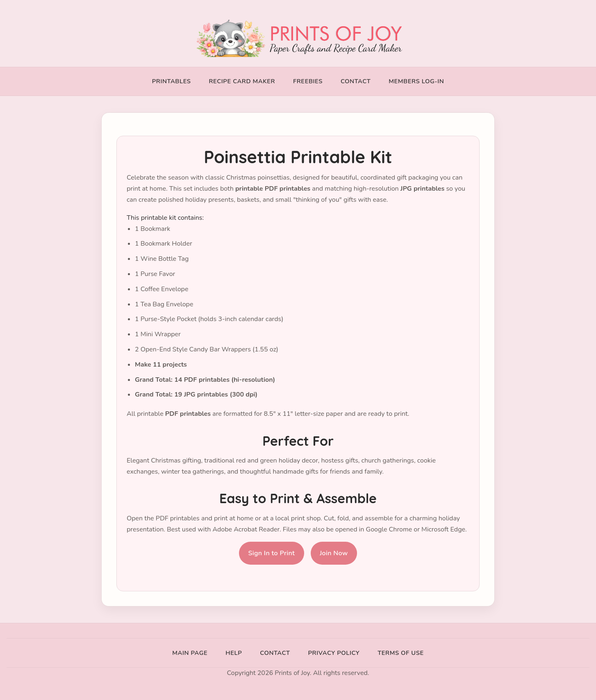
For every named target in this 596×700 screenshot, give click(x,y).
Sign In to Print (271, 553)
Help (234, 653)
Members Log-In (416, 81)
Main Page (190, 653)
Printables (172, 81)
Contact (356, 81)
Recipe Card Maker (242, 81)
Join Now (334, 553)
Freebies (308, 81)
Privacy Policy (334, 653)
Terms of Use (400, 653)
